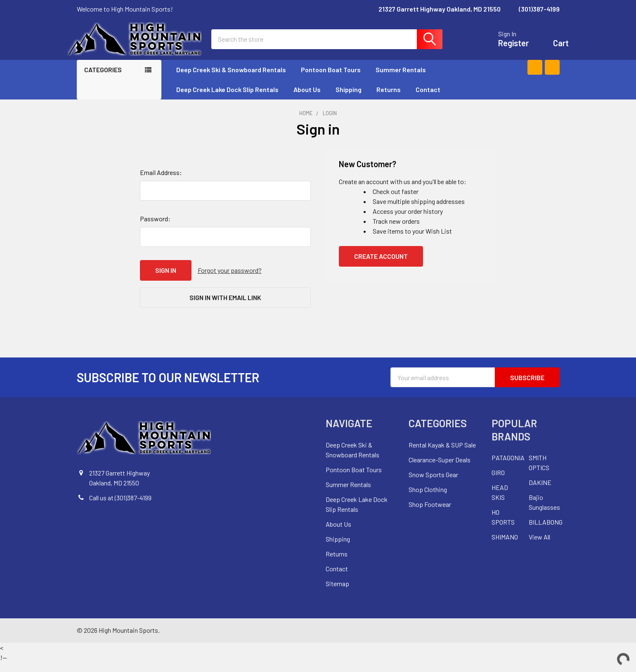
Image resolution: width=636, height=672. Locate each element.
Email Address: (161, 182)
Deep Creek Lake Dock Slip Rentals (227, 99)
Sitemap (337, 593)
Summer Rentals (404, 79)
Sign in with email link (225, 307)
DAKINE (540, 492)
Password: (155, 228)
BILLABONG (546, 531)
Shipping (349, 99)
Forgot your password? (230, 280)
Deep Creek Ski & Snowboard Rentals (231, 79)
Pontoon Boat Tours (331, 79)
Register (504, 48)
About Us (307, 99)
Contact (428, 99)
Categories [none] (103, 79)
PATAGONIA (508, 467)
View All (539, 546)
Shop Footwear (430, 514)
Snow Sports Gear (433, 484)
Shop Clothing (428, 499)
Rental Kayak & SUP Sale (442, 454)
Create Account (381, 266)
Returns (389, 99)
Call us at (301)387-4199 (120, 507)
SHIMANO (505, 546)
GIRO (498, 482)
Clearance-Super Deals (440, 469)
